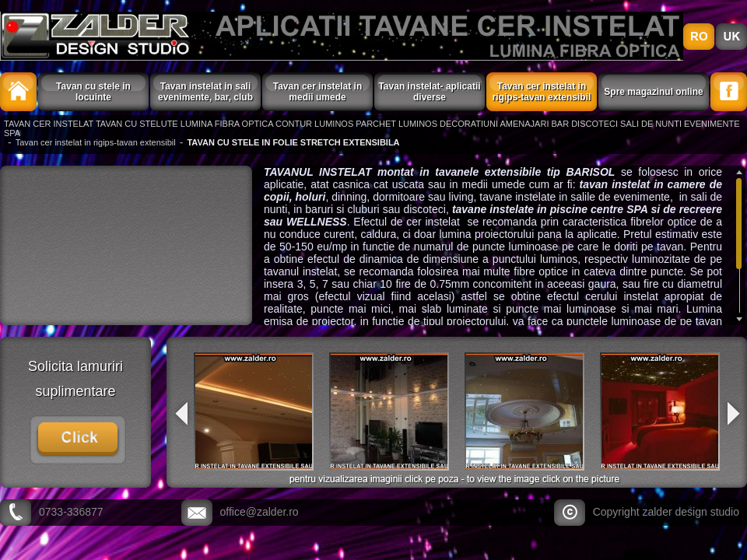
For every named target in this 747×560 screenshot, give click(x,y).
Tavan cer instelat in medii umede (318, 92)
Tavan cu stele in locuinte (93, 92)
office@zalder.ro (260, 512)
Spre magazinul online (653, 92)
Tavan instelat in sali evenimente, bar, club (205, 92)
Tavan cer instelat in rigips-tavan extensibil (542, 92)
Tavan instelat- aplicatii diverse (429, 92)
